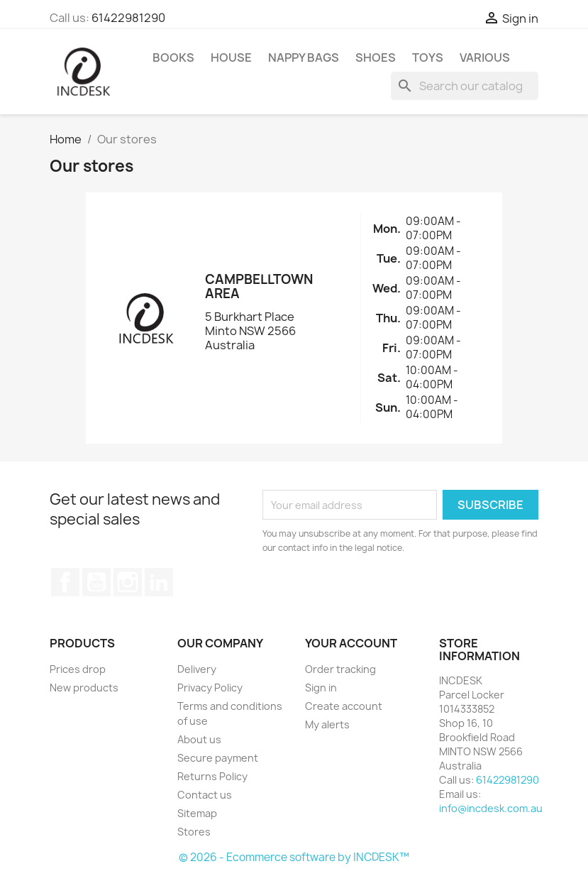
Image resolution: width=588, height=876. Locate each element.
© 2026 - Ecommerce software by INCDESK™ (294, 857)
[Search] (465, 86)
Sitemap (197, 813)
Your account (351, 643)
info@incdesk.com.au (491, 808)
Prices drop (78, 669)
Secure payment (218, 758)
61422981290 (128, 18)
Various (485, 58)
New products (84, 688)
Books (173, 58)
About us (199, 739)
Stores (194, 832)
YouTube (96, 582)
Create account (344, 706)
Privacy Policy (210, 688)
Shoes (376, 58)
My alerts (327, 724)
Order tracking (340, 669)
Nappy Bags (304, 58)
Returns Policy (212, 776)
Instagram (128, 582)
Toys (428, 58)
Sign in (321, 688)
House (231, 58)
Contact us (205, 795)
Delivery (197, 669)
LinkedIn (159, 582)
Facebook (65, 582)
